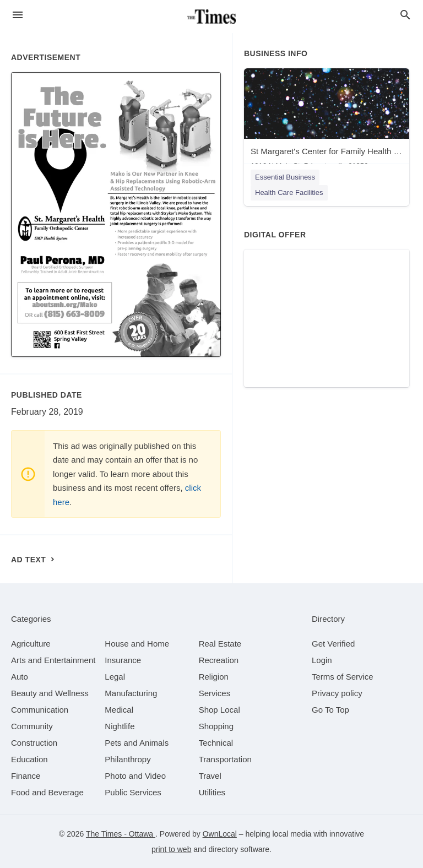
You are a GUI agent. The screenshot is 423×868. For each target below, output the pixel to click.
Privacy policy (337, 693)
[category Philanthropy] (128, 759)
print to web (171, 849)
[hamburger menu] (18, 15)
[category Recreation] (219, 660)
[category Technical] (216, 743)
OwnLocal (220, 834)
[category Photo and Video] (135, 776)
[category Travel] (210, 776)
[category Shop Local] (219, 710)
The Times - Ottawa (121, 834)
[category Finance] (26, 776)
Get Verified (333, 644)
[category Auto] (20, 677)
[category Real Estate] (220, 644)
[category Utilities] (212, 792)
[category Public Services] (133, 792)
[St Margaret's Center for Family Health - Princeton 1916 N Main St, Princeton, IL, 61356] (327, 121)
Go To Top (330, 710)
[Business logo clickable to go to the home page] (211, 17)
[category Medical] (119, 710)
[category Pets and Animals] (137, 743)
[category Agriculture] (31, 644)
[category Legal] (115, 677)
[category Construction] (34, 743)
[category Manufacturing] (131, 693)
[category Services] (215, 693)
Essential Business (285, 177)
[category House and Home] (137, 644)
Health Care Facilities (289, 192)
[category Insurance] (123, 660)
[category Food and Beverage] (47, 792)
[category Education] (29, 759)
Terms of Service (343, 677)
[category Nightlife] (120, 726)
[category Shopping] (216, 726)
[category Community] (32, 726)
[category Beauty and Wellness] (50, 693)
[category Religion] (214, 677)
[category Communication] (40, 710)
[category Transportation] (225, 759)
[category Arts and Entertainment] (53, 660)
